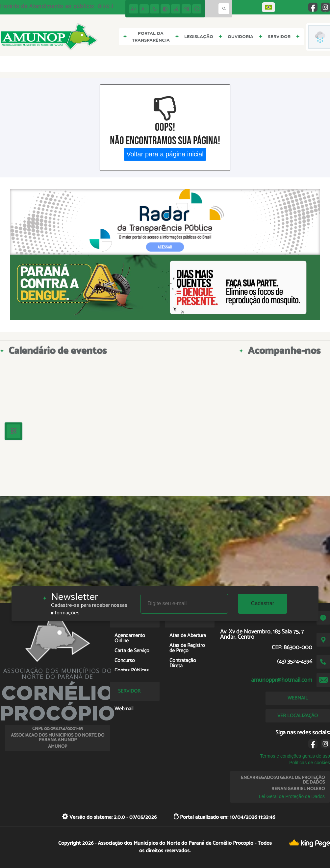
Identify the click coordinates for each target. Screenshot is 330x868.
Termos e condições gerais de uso (295, 756)
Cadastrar (263, 603)
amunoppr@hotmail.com (282, 680)
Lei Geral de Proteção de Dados (292, 796)
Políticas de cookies (310, 763)
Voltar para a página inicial (165, 154)
